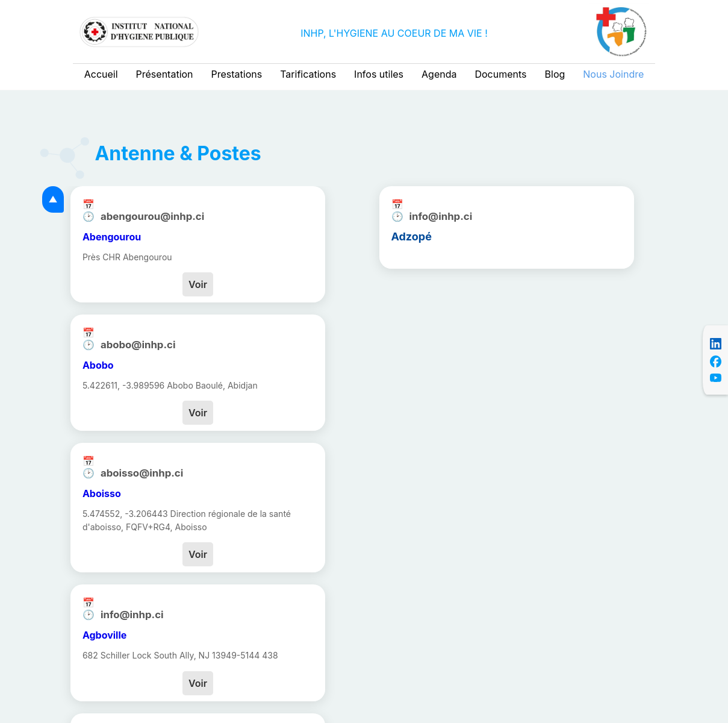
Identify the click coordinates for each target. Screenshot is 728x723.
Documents (500, 74)
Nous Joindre (613, 74)
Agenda (439, 74)
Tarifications (308, 74)
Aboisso (102, 493)
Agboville (104, 635)
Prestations (237, 74)
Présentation (165, 74)
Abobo (98, 365)
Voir (198, 284)
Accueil (101, 74)
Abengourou (112, 237)
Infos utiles (379, 74)
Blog (555, 74)
